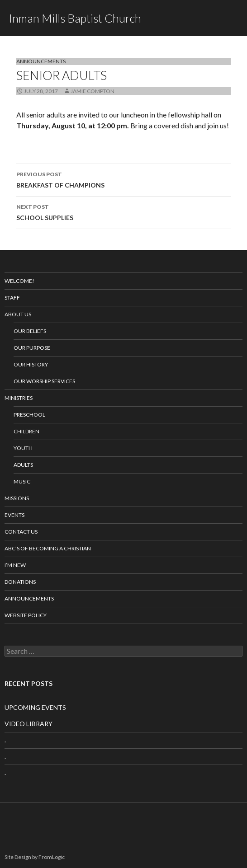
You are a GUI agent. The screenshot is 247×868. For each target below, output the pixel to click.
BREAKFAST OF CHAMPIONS (123, 179)
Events (14, 515)
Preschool (29, 415)
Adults (23, 465)
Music (22, 481)
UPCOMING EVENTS (35, 707)
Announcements (41, 61)
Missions (17, 498)
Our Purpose (32, 348)
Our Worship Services (44, 381)
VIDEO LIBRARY (28, 724)
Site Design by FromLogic (35, 857)
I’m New (15, 565)
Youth (23, 448)
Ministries (19, 398)
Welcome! (19, 281)
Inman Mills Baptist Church (75, 18)
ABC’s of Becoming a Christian (48, 548)
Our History (31, 364)
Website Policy (26, 615)
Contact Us (21, 532)
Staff (12, 298)
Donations (20, 582)
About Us (18, 314)
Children (26, 431)
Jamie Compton (93, 91)
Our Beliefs (30, 331)
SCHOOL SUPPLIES (123, 211)
